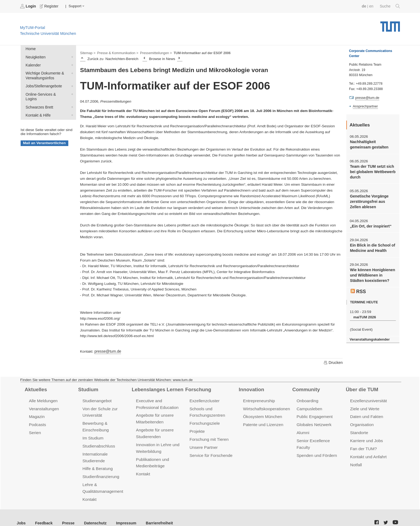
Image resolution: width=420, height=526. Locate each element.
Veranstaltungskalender (369, 336)
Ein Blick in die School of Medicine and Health (372, 245)
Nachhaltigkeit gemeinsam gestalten (368, 144)
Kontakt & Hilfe (71, 108)
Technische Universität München (390, 24)
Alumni (303, 431)
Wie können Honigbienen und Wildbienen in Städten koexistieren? (373, 272)
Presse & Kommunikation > (117, 53)
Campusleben (309, 408)
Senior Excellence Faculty (320, 439)
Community (305, 389)
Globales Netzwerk (313, 423)
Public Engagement (314, 415)
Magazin (37, 415)
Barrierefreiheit (154, 512)
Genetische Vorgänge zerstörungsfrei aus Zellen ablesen (372, 200)
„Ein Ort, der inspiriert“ (370, 224)
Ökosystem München (262, 415)
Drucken (333, 362)
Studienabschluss (98, 444)
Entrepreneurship (258, 400)
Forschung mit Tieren (208, 437)
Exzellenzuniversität (368, 400)
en (372, 6)
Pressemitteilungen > (153, 53)
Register (49, 6)
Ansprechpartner (365, 106)
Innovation (251, 389)
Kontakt (89, 489)
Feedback (43, 512)
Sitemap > (87, 53)
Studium (88, 389)
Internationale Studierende (106, 452)
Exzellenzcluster (204, 400)
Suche (390, 6)
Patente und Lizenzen (262, 423)
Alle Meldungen (43, 400)
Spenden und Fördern (316, 447)
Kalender (71, 64)
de (365, 6)
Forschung (198, 389)
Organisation (361, 423)
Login (28, 6)
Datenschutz (93, 512)
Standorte (359, 431)
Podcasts (37, 423)
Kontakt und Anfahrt (368, 454)
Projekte (197, 430)
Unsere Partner (203, 445)
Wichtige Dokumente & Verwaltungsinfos (71, 72)
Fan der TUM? (363, 447)
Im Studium (93, 436)
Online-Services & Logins (71, 92)
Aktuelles (35, 389)
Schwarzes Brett (71, 100)
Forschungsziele (204, 422)
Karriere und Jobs (366, 439)
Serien (35, 431)
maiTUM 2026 (364, 314)
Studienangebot (97, 400)
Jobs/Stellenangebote (71, 84)
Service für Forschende (210, 453)
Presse (67, 512)
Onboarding (307, 400)
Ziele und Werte (364, 408)
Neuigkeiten (71, 56)
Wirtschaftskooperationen (266, 408)
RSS (358, 288)
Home (30, 49)
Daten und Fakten (366, 415)
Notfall (356, 462)
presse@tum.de (107, 351)
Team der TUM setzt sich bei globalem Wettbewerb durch (372, 171)
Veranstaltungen (43, 408)
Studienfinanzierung (100, 467)
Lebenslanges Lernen (157, 389)
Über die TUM (361, 389)
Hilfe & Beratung (97, 459)
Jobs (21, 512)
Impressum (122, 512)
